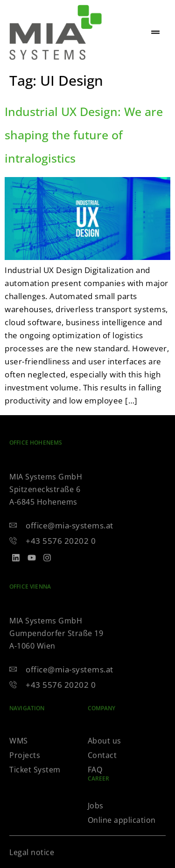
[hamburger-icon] (155, 33)
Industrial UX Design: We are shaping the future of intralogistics (84, 135)
